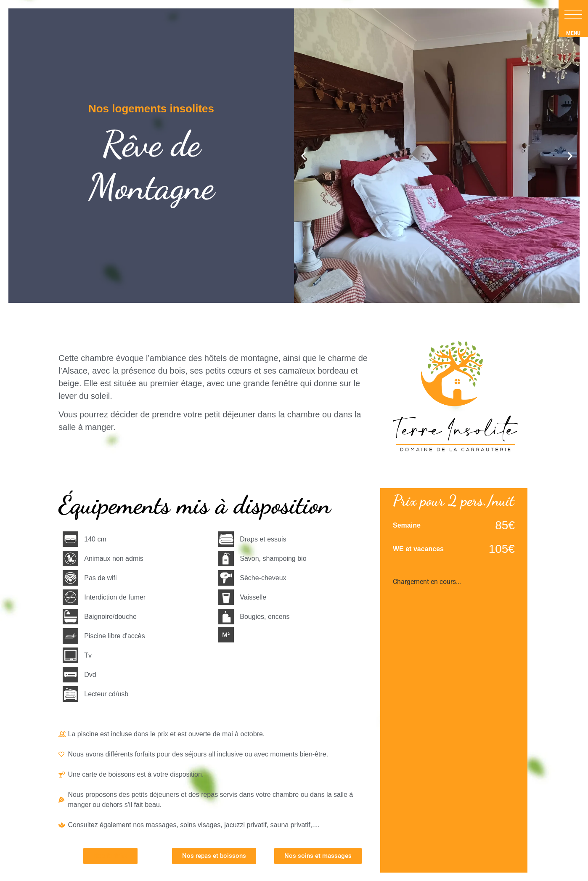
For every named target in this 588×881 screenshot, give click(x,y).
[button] (573, 15)
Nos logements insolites (151, 109)
